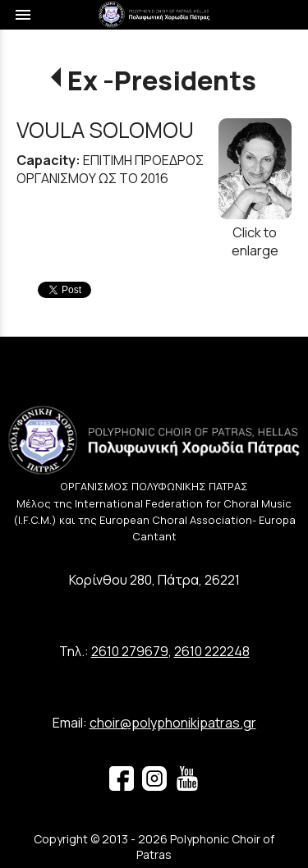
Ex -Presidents (162, 80)
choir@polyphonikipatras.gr (173, 723)
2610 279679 (130, 651)
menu (23, 15)
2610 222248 (212, 651)
